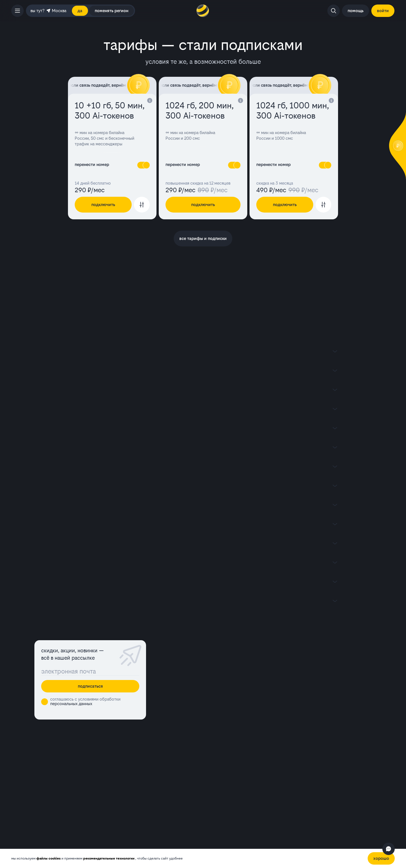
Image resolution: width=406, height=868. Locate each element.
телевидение (219, 662)
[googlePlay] (88, 748)
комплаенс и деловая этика (319, 754)
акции (300, 672)
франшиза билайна (221, 769)
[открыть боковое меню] (17, 11)
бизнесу (301, 730)
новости (303, 691)
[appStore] (132, 748)
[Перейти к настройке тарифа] (142, 205)
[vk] (319, 806)
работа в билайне (220, 754)
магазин (303, 653)
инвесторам (305, 738)
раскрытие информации (226, 738)
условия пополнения (223, 761)
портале (114, 841)
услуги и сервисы (224, 682)
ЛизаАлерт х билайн (318, 701)
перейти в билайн (225, 672)
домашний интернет (228, 653)
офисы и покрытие (317, 643)
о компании (214, 730)
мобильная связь (223, 643)
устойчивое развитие (314, 761)
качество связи (312, 682)
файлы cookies (49, 858)
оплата (211, 691)
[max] (353, 806)
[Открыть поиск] (334, 11)
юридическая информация (229, 746)
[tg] (364, 806)
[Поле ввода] (90, 671)
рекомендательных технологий (86, 826)
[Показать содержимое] (203, 351)
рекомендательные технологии (109, 858)
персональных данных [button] (71, 704)
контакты (304, 662)
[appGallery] (103, 748)
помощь (213, 701)
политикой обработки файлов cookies (221, 821)
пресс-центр (306, 746)
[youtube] (330, 806)
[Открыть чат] (389, 849)
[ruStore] (117, 748)
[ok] (342, 806)
